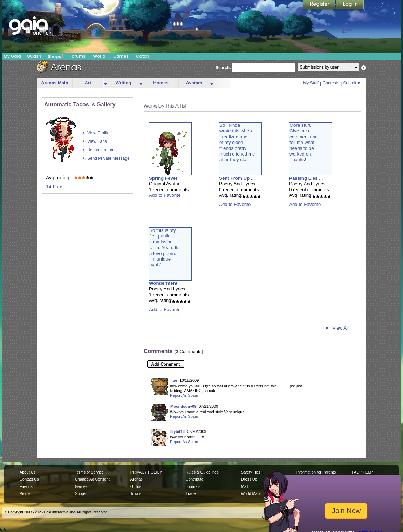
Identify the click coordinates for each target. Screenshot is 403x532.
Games (121, 56)
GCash (34, 56)
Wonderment (163, 283)
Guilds (136, 486)
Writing (124, 83)
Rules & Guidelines (202, 472)
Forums (77, 56)
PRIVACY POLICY (146, 472)
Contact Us (29, 479)
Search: (223, 68)
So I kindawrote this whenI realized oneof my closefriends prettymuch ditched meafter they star (237, 142)
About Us (28, 472)
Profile (25, 493)
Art (88, 83)
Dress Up (249, 479)
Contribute (195, 479)
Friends (26, 486)
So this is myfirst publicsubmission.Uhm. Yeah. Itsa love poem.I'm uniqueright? (165, 247)
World (99, 56)
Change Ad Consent (92, 479)
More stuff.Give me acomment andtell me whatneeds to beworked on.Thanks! (304, 142)
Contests (331, 83)
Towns (136, 493)
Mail (245, 486)
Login (350, 5)
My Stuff (311, 83)
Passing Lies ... (306, 178)
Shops (56, 56)
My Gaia (12, 56)
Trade (191, 493)
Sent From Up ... (237, 178)
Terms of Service (89, 472)
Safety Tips (251, 472)
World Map (250, 493)
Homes (161, 83)
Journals (193, 486)
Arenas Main (54, 83)
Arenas (136, 479)
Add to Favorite (165, 195)
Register (320, 5)
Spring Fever (163, 178)
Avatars (194, 83)
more (105, 83)
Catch (143, 56)
